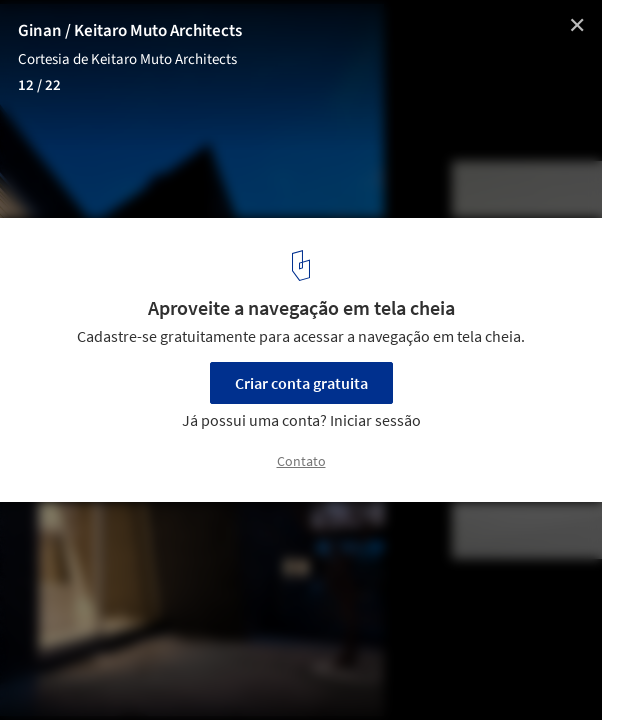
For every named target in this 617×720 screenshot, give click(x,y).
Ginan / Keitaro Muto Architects (130, 31)
